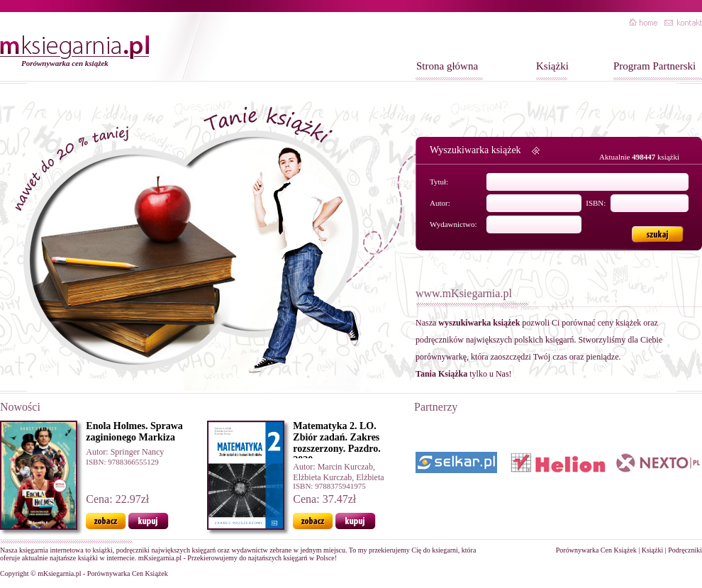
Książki (552, 66)
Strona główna (447, 66)
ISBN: (596, 203)
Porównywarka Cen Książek (596, 550)
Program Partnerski (654, 66)
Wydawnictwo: (453, 224)
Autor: (440, 203)
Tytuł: (439, 182)
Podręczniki (685, 550)
